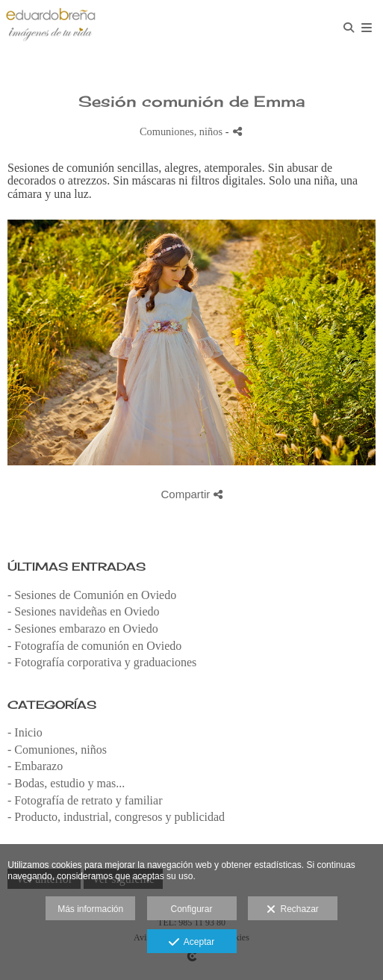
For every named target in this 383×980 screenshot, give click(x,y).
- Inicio (25, 732)
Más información (90, 909)
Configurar (191, 909)
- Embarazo (35, 766)
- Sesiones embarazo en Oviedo (83, 629)
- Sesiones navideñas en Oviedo (84, 611)
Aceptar (191, 943)
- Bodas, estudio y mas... (66, 783)
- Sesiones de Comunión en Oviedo (92, 595)
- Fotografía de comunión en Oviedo (94, 646)
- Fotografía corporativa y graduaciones (102, 662)
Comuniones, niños (181, 131)
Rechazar (293, 910)
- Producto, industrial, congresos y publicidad (116, 817)
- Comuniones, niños (57, 750)
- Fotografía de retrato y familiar (85, 800)
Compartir (191, 494)
